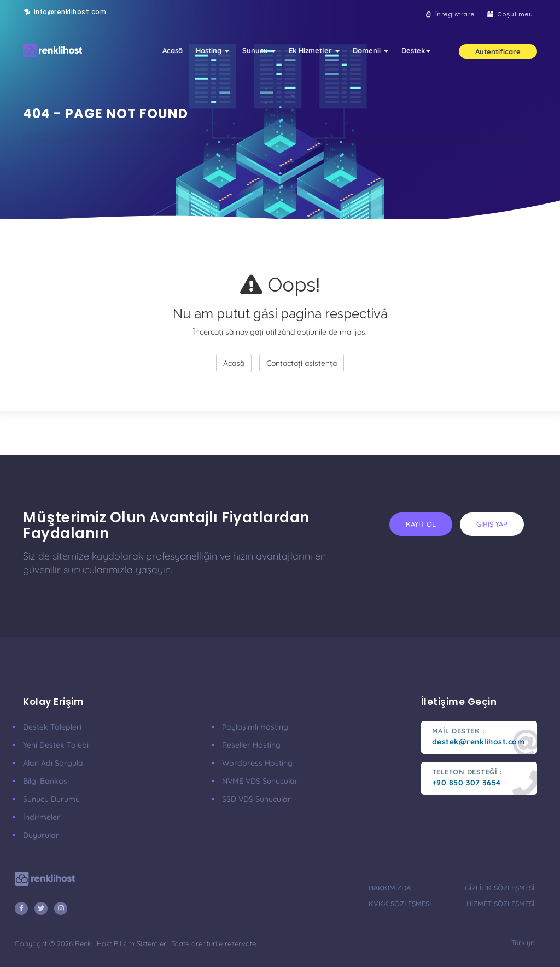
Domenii (371, 50)
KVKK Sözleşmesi (400, 904)
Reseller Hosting (251, 745)
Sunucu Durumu (51, 799)
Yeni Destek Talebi (56, 745)
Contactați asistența (302, 363)
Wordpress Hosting (257, 763)
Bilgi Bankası (46, 781)
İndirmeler (42, 817)
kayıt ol (421, 524)
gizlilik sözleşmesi (500, 888)
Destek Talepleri (52, 727)
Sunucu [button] (259, 50)
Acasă (173, 50)
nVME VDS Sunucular (260, 781)
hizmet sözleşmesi (500, 904)
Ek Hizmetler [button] (314, 50)
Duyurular (41, 835)
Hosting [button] (212, 50)
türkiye (523, 942)
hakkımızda (390, 888)
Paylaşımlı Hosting (255, 727)
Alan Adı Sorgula (53, 763)
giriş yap (492, 524)
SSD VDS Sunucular (256, 799)
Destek (416, 50)
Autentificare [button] (498, 51)
